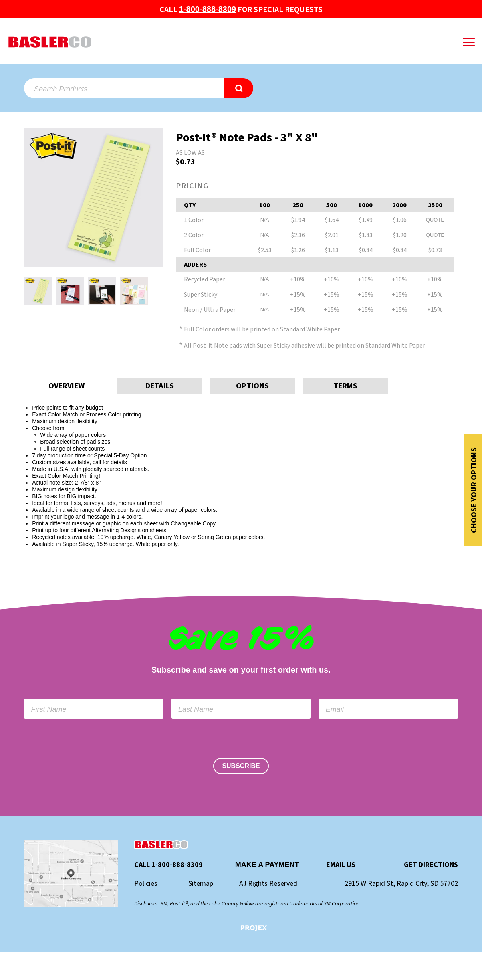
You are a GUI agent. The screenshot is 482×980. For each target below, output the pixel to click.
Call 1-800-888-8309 (168, 865)
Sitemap (201, 884)
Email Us (341, 865)
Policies (146, 884)
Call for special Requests (241, 10)
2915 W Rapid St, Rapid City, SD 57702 (401, 884)
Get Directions (431, 865)
